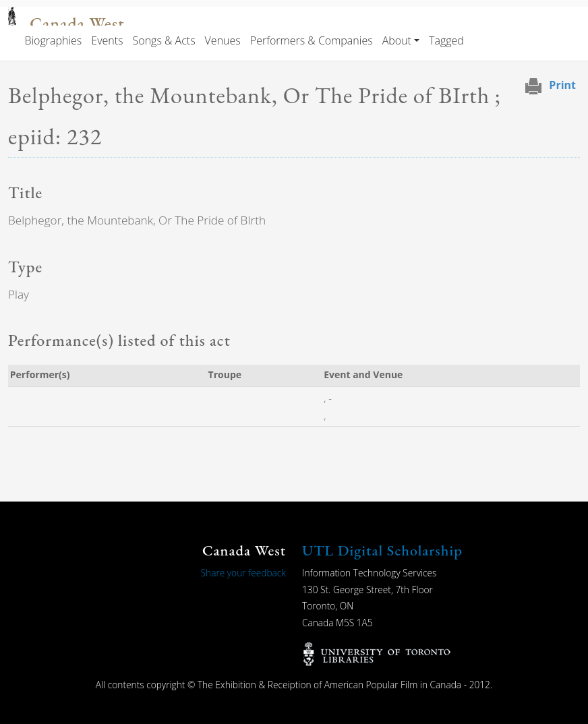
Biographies (53, 40)
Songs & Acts (164, 40)
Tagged (446, 40)
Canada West (77, 24)
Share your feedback (243, 573)
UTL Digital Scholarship (382, 550)
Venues (223, 40)
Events (107, 40)
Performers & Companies (312, 40)
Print (562, 85)
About (397, 40)
